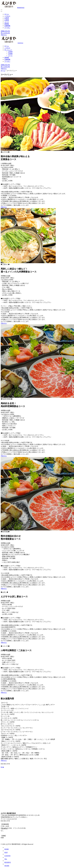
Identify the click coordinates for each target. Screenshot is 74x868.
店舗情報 (7, 26)
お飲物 (7, 20)
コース (7, 22)
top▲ (2, 767)
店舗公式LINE (5, 31)
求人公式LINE (5, 33)
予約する (4, 35)
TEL (6, 859)
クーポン (7, 28)
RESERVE (8, 862)
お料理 (7, 18)
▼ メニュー (8, 50)
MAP (6, 852)
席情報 (7, 24)
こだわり (7, 16)
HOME (7, 849)
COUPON (7, 856)
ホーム (7, 14)
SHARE (7, 866)
